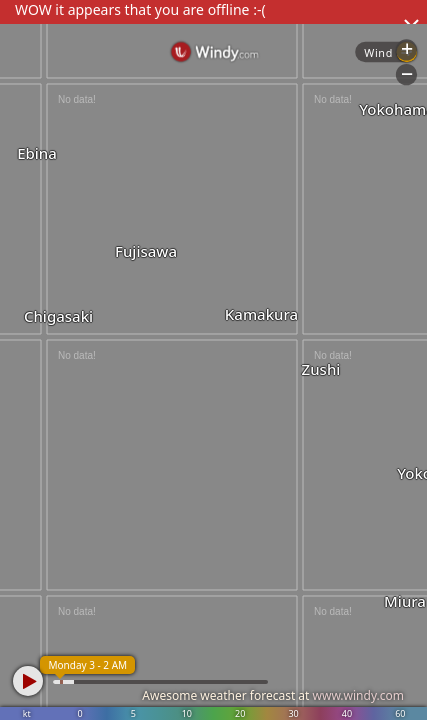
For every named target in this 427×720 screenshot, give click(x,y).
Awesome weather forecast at (273, 695)
